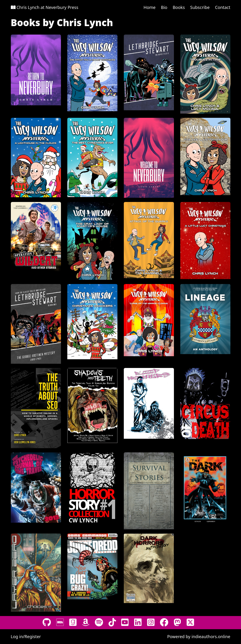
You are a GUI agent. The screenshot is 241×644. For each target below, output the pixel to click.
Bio (164, 7)
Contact (223, 7)
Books (179, 7)
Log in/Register (26, 636)
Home (150, 7)
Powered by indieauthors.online (199, 636)
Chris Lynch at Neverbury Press (45, 7)
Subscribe (200, 7)
